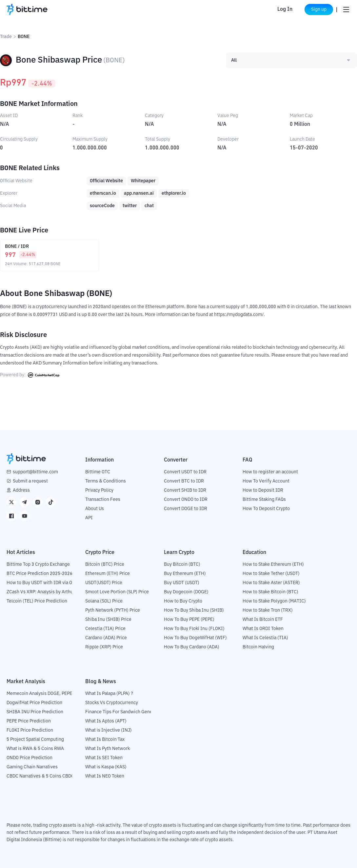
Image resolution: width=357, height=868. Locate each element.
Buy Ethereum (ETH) (185, 574)
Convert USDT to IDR (185, 472)
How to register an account (270, 472)
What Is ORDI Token (263, 629)
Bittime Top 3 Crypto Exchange (38, 564)
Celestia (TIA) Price (105, 629)
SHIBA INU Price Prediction (35, 712)
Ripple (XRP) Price (104, 647)
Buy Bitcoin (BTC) (182, 564)
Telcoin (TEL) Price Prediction (37, 601)
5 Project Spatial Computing (35, 740)
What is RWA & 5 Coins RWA (35, 749)
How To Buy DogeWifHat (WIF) (195, 638)
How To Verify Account (266, 481)
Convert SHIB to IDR (185, 490)
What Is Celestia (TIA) (265, 638)
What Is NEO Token (105, 776)
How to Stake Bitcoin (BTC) (270, 592)
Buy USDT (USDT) (182, 583)
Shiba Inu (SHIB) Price (108, 620)
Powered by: (30, 375)
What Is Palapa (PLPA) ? (109, 694)
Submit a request (30, 481)
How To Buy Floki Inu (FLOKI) (194, 629)
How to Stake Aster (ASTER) (271, 583)
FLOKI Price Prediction (30, 730)
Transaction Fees (103, 500)
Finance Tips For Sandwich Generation (125, 712)
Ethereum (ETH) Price (108, 574)
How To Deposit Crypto (266, 509)
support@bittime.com (35, 472)
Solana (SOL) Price (104, 601)
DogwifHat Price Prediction (34, 703)
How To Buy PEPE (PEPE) (189, 620)
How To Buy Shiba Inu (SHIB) (194, 610)
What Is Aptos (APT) (106, 721)
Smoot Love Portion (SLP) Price (117, 592)
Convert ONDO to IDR (186, 500)
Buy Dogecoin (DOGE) (186, 592)
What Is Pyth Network (108, 749)
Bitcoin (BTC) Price (105, 564)
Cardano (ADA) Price (106, 638)
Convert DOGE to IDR (186, 509)
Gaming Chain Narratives (32, 767)
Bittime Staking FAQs (264, 500)
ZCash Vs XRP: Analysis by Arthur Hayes (48, 592)
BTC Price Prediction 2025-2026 (40, 574)
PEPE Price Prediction (29, 721)
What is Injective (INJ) (109, 730)
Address (21, 490)
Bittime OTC (98, 472)
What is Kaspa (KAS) (106, 767)
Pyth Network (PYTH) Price (113, 610)
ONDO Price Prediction (30, 758)
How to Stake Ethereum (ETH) (273, 564)
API (89, 518)
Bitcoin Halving (258, 647)
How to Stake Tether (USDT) (271, 574)
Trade (6, 37)
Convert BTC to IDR (184, 481)
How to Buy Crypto (183, 601)
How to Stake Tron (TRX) (268, 610)
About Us (95, 509)
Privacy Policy (99, 490)
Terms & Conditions (106, 481)
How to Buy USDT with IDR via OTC (42, 583)
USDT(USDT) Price (104, 583)
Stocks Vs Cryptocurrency (112, 703)
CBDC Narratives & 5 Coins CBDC (40, 776)
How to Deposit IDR (263, 490)
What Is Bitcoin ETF (263, 620)
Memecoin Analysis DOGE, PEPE (39, 694)
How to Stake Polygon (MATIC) (274, 601)
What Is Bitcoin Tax (105, 740)
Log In (279, 10)
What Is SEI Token (104, 758)
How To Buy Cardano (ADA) (192, 647)
